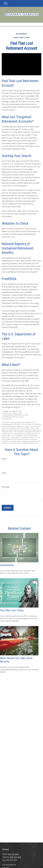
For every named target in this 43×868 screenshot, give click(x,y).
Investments (7, 565)
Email (4, 473)
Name (4, 459)
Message (6, 487)
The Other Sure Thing (12, 610)
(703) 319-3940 (13, 854)
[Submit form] (8, 508)
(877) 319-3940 (15, 857)
